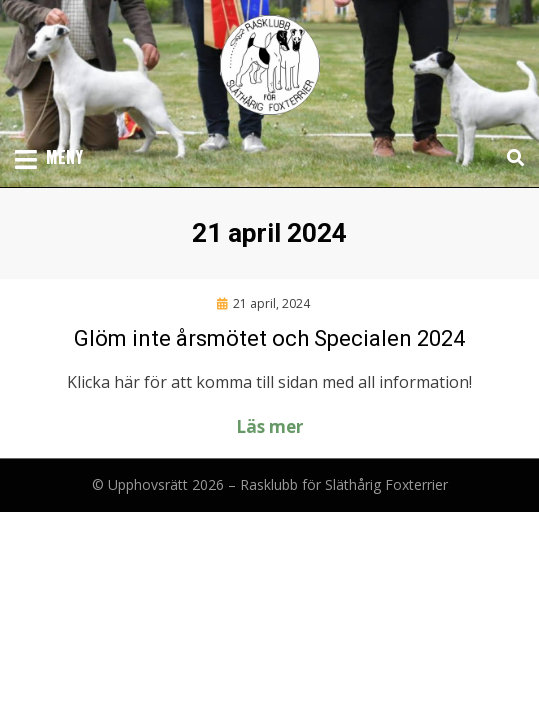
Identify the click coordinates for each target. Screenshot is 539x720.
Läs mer (269, 426)
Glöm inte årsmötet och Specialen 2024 (269, 338)
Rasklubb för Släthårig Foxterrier (344, 484)
